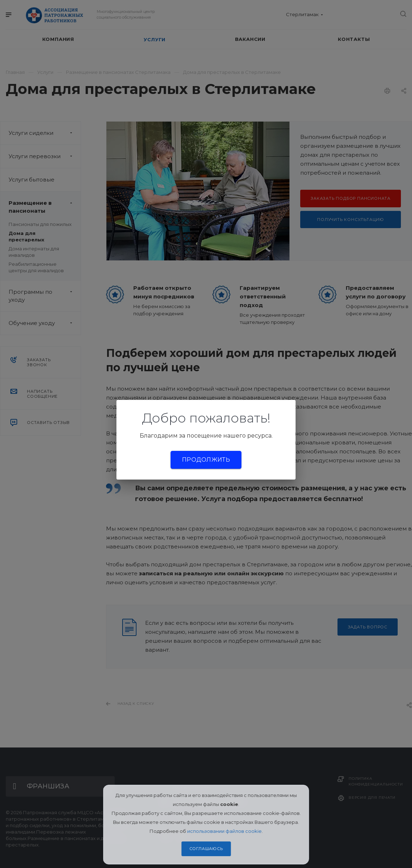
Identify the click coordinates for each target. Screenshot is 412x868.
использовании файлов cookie (224, 831)
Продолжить (206, 460)
